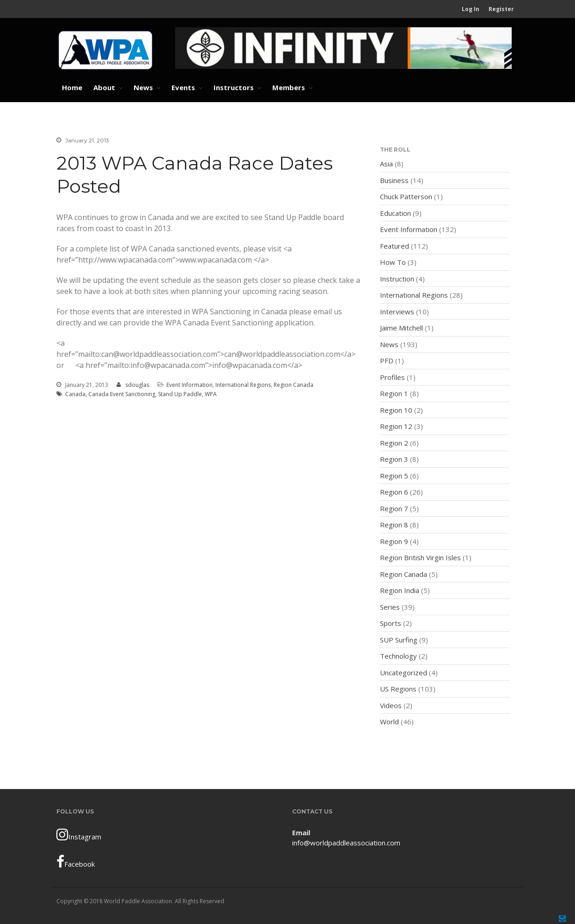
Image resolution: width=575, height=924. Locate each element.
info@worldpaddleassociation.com (346, 843)
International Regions (243, 385)
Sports (391, 623)
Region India (400, 590)
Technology (398, 656)
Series (390, 607)
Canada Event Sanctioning (122, 394)
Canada (75, 394)
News (143, 87)
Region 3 (394, 459)
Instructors (234, 87)
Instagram (79, 834)
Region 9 (394, 541)
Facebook (76, 862)
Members (289, 87)
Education (395, 213)
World (389, 722)
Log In (471, 9)
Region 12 (396, 426)
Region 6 (394, 492)
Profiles (392, 377)
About (104, 87)
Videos (391, 705)
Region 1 (394, 393)
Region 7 (394, 508)
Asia (386, 164)
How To (393, 262)
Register (501, 9)
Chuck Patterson (406, 196)
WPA (211, 394)
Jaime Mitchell (401, 328)
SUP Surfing (399, 640)
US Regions (398, 689)
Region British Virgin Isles (420, 557)
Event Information (190, 385)
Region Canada (294, 385)
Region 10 (396, 410)
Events (183, 87)
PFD (387, 361)
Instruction (397, 279)
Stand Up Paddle (180, 394)
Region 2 (394, 443)
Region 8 (394, 525)
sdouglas (137, 385)
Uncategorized (404, 673)
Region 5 (394, 476)
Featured (395, 246)
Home (72, 87)
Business (394, 180)
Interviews (397, 312)
